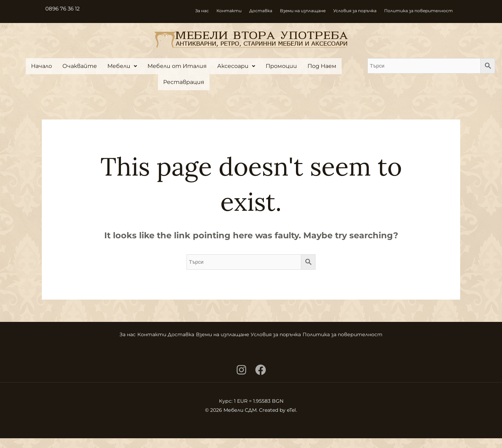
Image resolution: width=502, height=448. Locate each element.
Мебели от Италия (177, 66)
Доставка (261, 11)
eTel (291, 420)
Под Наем (322, 66)
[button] (122, 66)
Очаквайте (80, 66)
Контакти (229, 11)
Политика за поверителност (419, 11)
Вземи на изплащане (303, 11)
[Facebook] (261, 380)
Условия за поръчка (355, 11)
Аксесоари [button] (236, 66)
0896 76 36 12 (64, 9)
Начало (41, 66)
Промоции (281, 66)
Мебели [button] (122, 66)
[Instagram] (241, 380)
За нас (202, 11)
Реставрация (184, 82)
